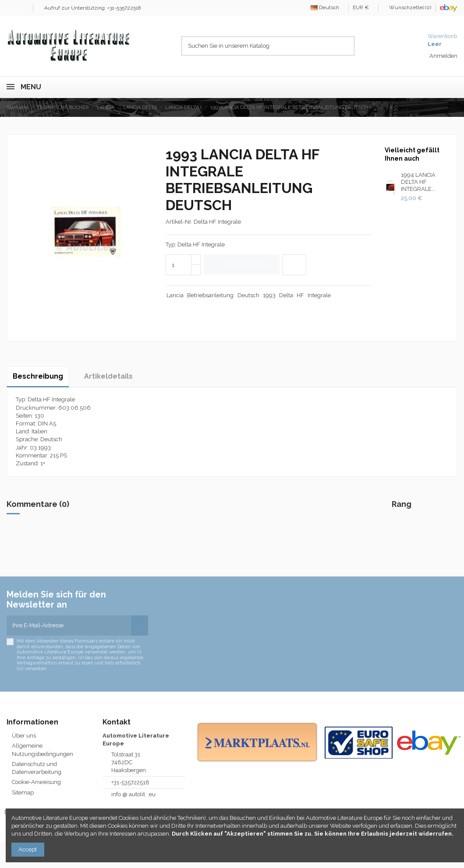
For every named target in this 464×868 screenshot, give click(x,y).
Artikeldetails (108, 376)
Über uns (24, 736)
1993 (269, 295)
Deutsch (327, 7)
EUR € (363, 7)
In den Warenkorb (242, 264)
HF (300, 295)
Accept (28, 849)
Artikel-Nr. (179, 222)
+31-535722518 (130, 782)
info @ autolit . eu (133, 794)
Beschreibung (38, 376)
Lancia (175, 295)
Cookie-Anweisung (36, 782)
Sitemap (23, 792)
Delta (286, 295)
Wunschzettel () (407, 7)
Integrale (319, 295)
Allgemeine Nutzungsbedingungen (43, 750)
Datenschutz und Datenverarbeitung (37, 768)
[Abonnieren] (140, 626)
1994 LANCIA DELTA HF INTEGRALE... (418, 182)
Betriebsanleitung (210, 295)
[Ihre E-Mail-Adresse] (69, 626)
